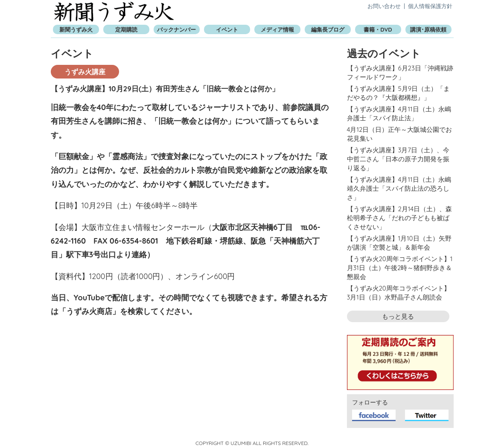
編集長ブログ (328, 29)
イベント (227, 29)
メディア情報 (277, 29)
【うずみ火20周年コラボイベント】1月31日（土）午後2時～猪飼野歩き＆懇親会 (400, 268)
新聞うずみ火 (114, 12)
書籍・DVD (378, 29)
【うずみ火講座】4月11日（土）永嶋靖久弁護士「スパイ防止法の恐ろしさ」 (399, 188)
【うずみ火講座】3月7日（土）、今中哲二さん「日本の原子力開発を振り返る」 (398, 159)
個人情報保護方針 (430, 6)
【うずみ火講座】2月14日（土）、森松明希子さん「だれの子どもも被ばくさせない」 (400, 218)
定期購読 (126, 29)
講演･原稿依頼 (428, 29)
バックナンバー (176, 29)
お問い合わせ (384, 6)
